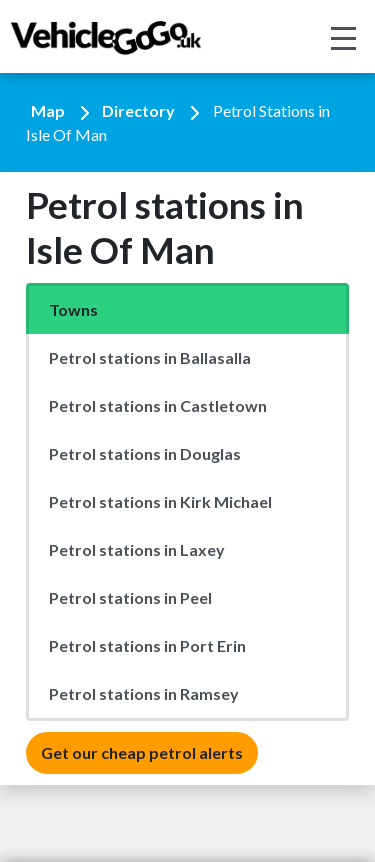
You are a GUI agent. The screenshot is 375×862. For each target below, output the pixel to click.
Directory (138, 110)
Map (48, 110)
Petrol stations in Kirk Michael (160, 501)
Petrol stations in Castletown (158, 405)
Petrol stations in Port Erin (147, 645)
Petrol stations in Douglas (145, 453)
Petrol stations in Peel (130, 597)
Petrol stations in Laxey (137, 549)
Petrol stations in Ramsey (144, 693)
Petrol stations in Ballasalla (150, 357)
